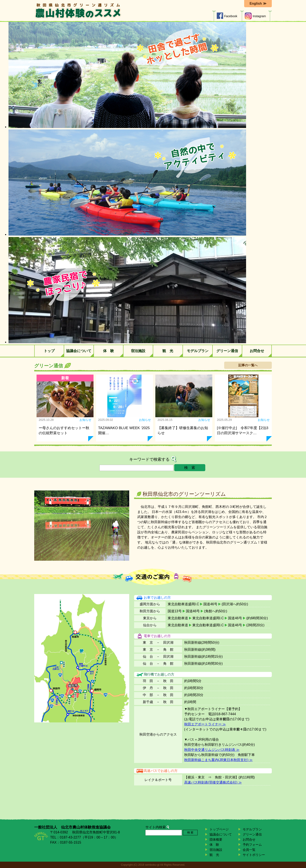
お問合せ (257, 351)
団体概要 (216, 839)
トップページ (219, 829)
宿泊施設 (138, 351)
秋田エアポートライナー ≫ (205, 724)
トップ (49, 351)
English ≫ (258, 4)
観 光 (168, 351)
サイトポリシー (254, 855)
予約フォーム (252, 845)
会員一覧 (249, 850)
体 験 (108, 351)
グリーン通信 (227, 351)
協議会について (79, 351)
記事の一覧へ (248, 365)
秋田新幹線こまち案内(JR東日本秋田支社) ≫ (219, 760)
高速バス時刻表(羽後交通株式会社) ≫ (213, 782)
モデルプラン (198, 351)
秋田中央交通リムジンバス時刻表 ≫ (212, 750)
